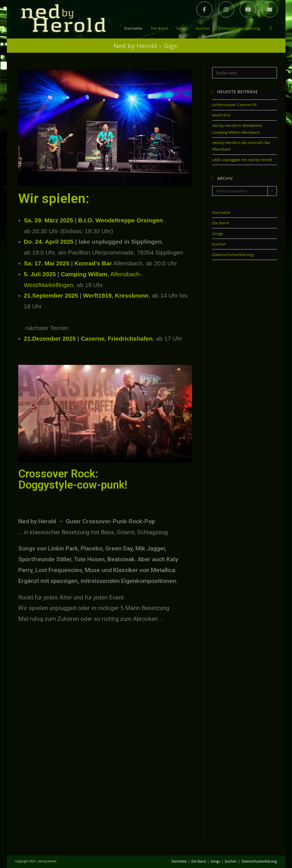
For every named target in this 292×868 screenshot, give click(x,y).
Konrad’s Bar (93, 263)
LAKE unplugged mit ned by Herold (242, 160)
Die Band (221, 223)
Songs (218, 234)
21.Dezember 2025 (50, 339)
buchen (219, 244)
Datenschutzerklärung (233, 255)
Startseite (221, 213)
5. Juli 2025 (40, 274)
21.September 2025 (51, 296)
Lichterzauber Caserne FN (234, 105)
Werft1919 (221, 115)
